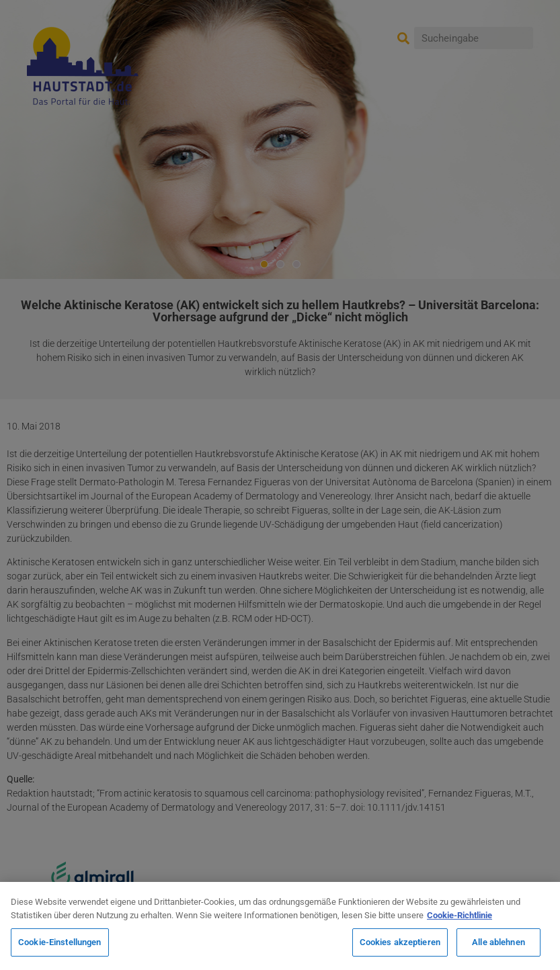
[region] (280, 926)
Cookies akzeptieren (400, 942)
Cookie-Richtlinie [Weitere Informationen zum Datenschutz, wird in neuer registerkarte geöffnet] (459, 915)
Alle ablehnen (498, 942)
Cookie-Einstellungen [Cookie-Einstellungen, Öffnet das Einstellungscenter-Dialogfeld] (60, 942)
